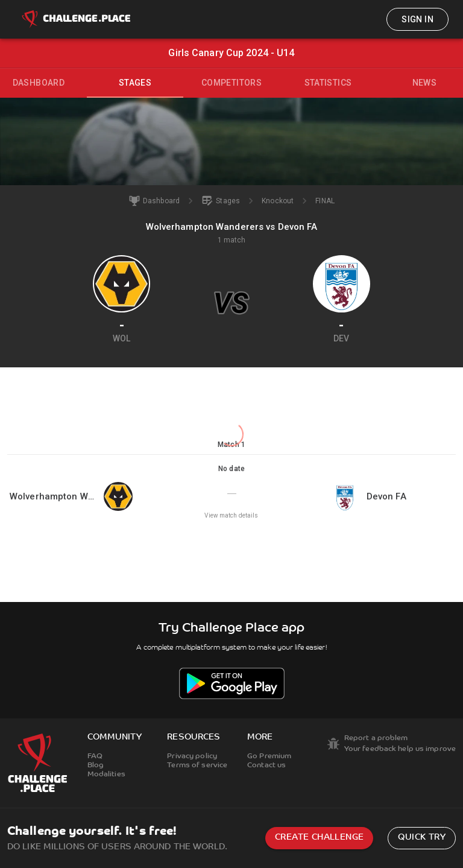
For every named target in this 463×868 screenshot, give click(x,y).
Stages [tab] (135, 83)
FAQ (95, 756)
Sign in (417, 19)
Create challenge (319, 838)
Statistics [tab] (328, 83)
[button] (231, 492)
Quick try (422, 838)
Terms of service (197, 765)
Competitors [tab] (231, 83)
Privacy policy (192, 756)
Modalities (106, 775)
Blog (96, 765)
